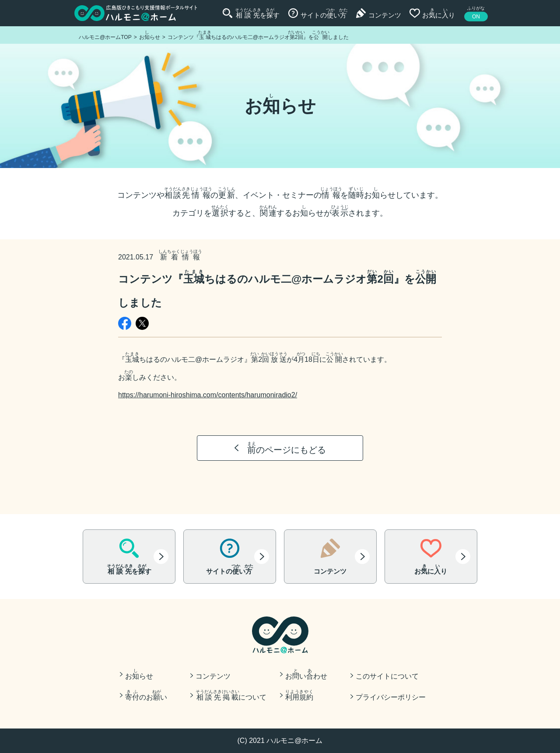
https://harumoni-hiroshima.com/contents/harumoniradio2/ (208, 395)
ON (476, 17)
